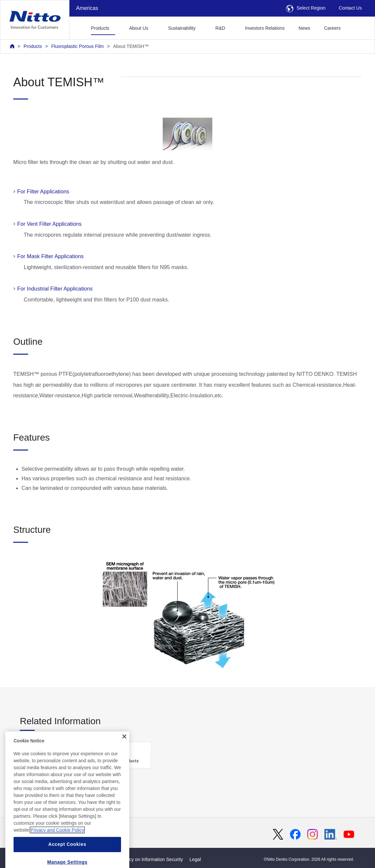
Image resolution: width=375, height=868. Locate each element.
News (304, 28)
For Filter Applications (43, 191)
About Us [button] (139, 28)
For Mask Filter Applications (51, 256)
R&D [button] (220, 28)
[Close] (124, 753)
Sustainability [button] (182, 28)
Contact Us (350, 8)
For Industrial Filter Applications (56, 289)
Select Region (306, 8)
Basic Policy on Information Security (146, 859)
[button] (358, 27)
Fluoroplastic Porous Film (78, 46)
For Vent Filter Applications (50, 224)
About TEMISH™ (131, 46)
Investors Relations (265, 28)
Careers (332, 28)
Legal (195, 859)
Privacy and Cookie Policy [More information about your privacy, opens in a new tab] (57, 847)
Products (33, 46)
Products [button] (100, 28)
